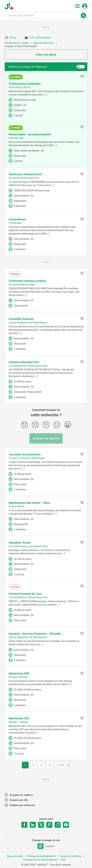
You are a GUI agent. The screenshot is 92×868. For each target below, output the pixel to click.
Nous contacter (15, 856)
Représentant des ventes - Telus (29, 503)
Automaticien (17, 219)
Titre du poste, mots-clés (46, 15)
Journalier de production (25, 454)
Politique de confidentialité (41, 856)
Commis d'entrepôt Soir (24, 362)
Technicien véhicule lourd (25, 174)
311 (62, 765)
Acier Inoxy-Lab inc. (20, 87)
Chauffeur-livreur (20, 543)
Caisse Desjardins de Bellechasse (28, 322)
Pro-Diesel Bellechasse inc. (24, 178)
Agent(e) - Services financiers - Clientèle (35, 634)
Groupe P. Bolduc (18, 677)
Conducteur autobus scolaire (27, 281)
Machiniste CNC (19, 673)
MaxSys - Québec (18, 722)
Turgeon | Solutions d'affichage (27, 458)
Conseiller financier (21, 319)
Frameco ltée (16, 138)
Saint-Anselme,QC (44, 43)
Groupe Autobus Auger (22, 284)
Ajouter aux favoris (82, 76)
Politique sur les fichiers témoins (40, 860)
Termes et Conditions (71, 856)
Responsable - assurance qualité (30, 134)
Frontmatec (15, 223)
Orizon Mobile (17, 506)
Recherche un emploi (17, 43)
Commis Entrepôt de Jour (25, 594)
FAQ (63, 860)
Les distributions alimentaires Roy (28, 366)
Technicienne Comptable (25, 84)
